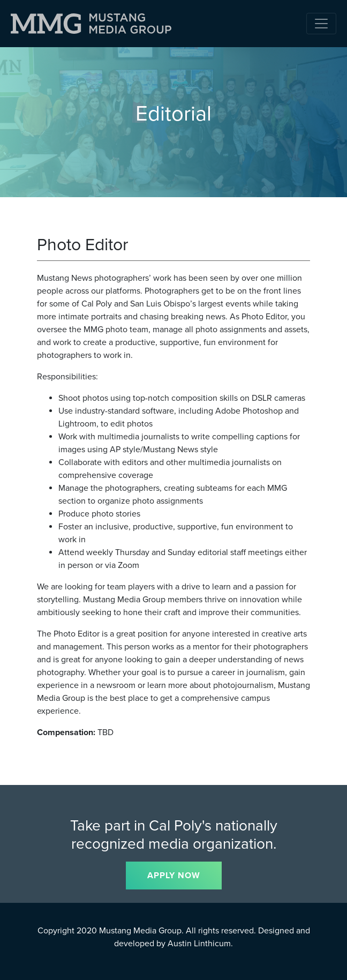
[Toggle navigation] (321, 24)
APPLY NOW (174, 876)
